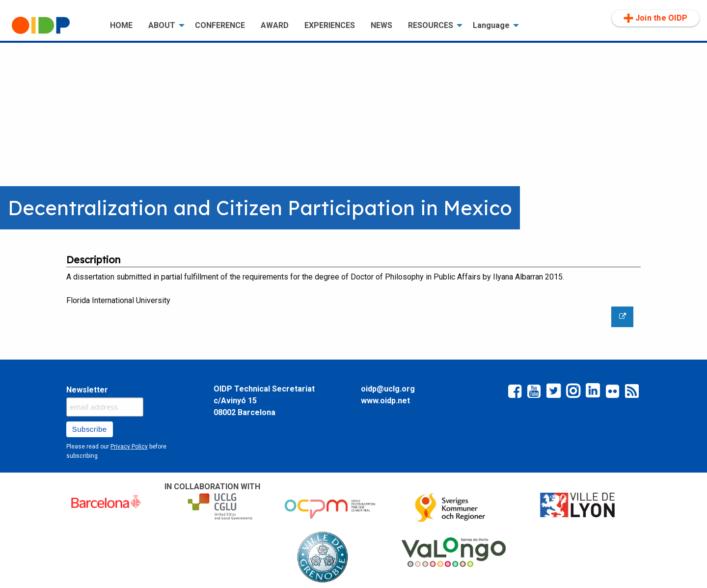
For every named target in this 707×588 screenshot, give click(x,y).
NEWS (381, 25)
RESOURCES (431, 25)
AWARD (275, 25)
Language (491, 25)
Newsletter (87, 390)
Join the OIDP (655, 18)
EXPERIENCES (330, 25)
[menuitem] (53, 26)
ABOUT (162, 25)
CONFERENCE (220, 25)
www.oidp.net (385, 401)
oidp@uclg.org (388, 389)
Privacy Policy (129, 447)
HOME (121, 25)
